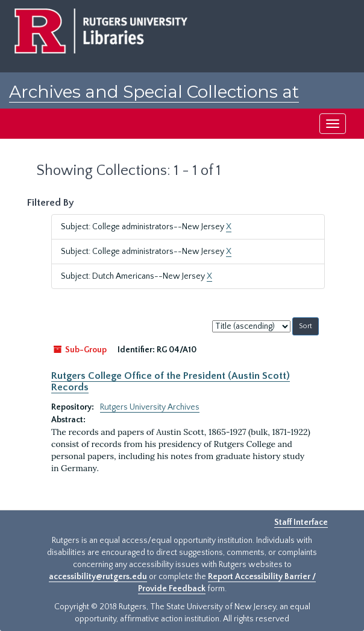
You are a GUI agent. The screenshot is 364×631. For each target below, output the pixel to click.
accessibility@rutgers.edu (98, 577)
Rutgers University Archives (150, 407)
